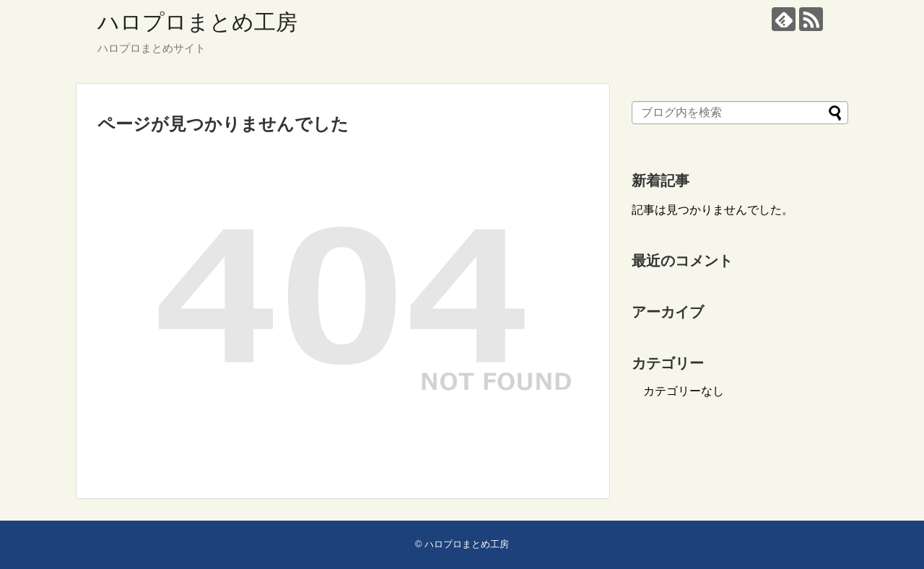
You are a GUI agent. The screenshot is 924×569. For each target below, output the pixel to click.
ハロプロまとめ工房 (197, 22)
